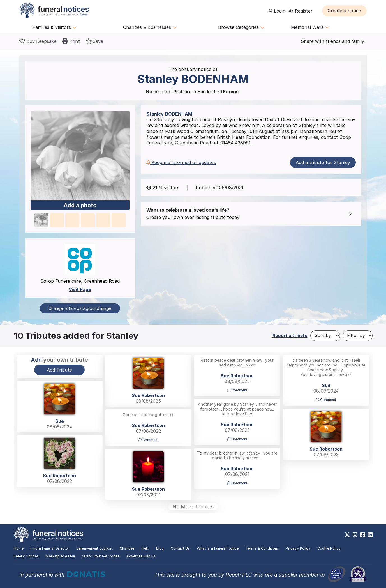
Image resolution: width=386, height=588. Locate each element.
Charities (127, 548)
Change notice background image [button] (80, 308)
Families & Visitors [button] (55, 27)
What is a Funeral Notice (218, 548)
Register (300, 11)
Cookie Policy (329, 548)
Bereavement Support (94, 548)
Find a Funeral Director (50, 548)
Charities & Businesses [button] (150, 27)
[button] (344, 11)
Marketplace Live (60, 556)
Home (19, 548)
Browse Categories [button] (241, 27)
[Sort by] (325, 336)
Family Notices (26, 556)
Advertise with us (141, 556)
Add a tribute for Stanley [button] (323, 162)
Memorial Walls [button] (310, 27)
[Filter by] (358, 336)
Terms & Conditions (262, 548)
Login (277, 11)
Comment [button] (237, 390)
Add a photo (80, 206)
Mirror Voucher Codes (101, 556)
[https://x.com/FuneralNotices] (347, 535)
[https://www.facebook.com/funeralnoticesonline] (363, 535)
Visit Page (80, 289)
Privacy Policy (298, 548)
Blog (160, 548)
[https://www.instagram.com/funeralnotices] (355, 535)
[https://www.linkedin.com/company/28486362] (370, 535)
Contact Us (180, 548)
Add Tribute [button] (59, 370)
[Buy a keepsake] (38, 41)
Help (145, 548)
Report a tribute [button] (290, 335)
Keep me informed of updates (181, 162)
